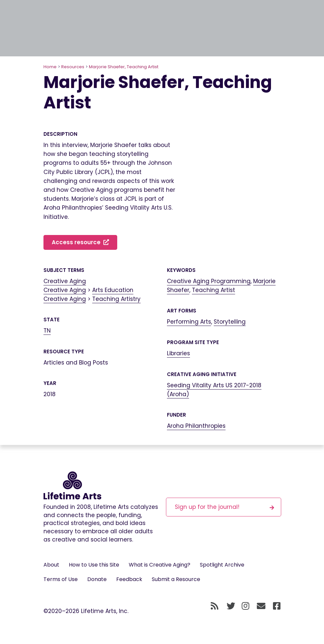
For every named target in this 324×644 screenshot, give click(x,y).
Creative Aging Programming (209, 281)
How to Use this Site (94, 565)
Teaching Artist (214, 290)
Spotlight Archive (222, 565)
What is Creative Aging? (160, 565)
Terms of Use (61, 579)
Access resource (80, 242)
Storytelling (230, 322)
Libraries (178, 353)
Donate (97, 579)
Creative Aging (65, 281)
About (51, 565)
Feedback (129, 579)
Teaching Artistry (116, 299)
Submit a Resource (176, 579)
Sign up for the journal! (225, 507)
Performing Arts (189, 322)
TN (47, 331)
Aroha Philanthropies (196, 426)
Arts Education (113, 290)
